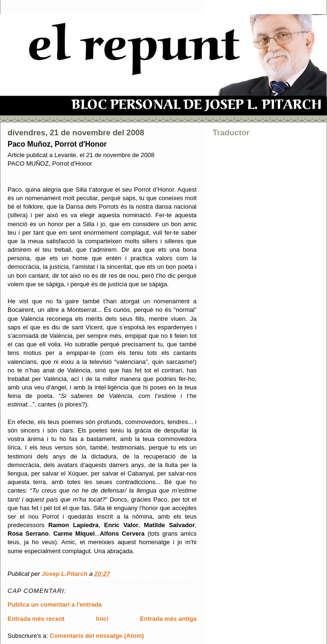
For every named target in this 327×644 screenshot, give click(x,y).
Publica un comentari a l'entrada (55, 604)
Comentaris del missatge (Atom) (97, 636)
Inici (102, 619)
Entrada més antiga (168, 619)
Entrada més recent (36, 619)
